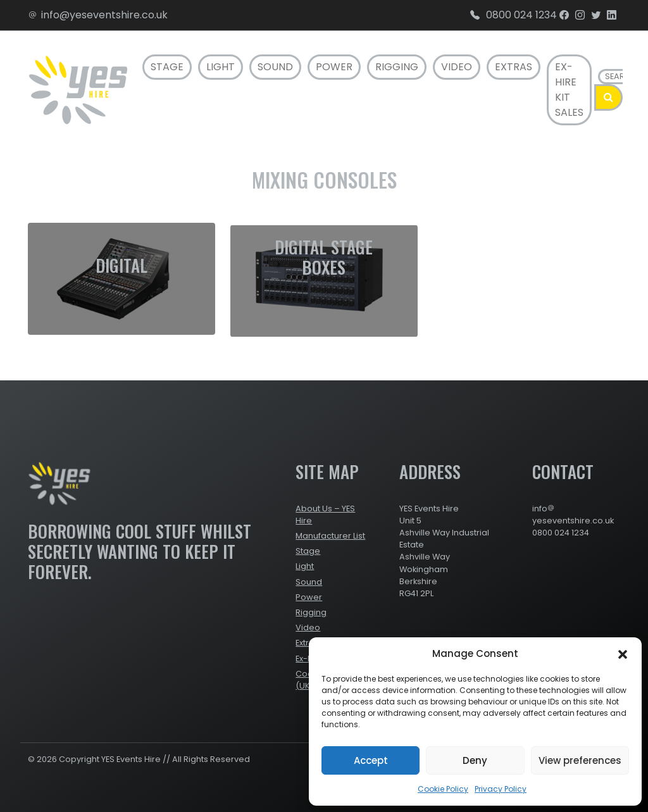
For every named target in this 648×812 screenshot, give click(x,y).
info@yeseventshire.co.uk (98, 15)
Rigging (397, 67)
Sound (275, 67)
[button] (623, 654)
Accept (371, 760)
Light (221, 67)
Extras (514, 67)
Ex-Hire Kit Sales (569, 90)
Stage (167, 67)
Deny (475, 760)
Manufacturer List (330, 536)
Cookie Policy (443, 789)
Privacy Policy (501, 789)
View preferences (580, 760)
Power (334, 67)
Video (457, 67)
